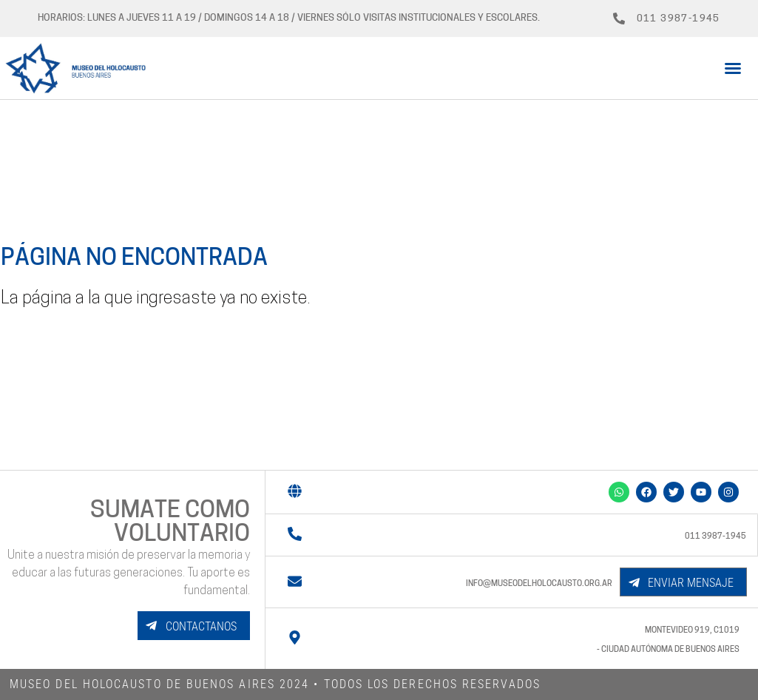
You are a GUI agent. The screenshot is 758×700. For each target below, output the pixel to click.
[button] (733, 68)
